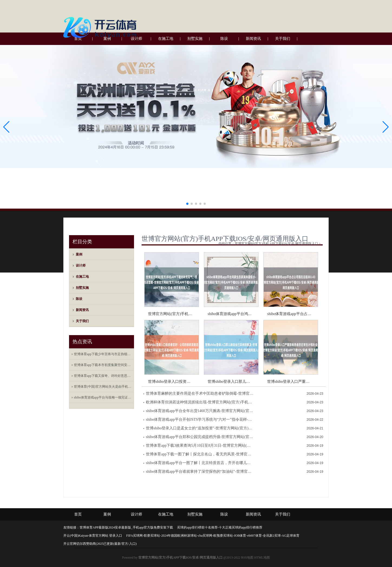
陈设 (79, 299)
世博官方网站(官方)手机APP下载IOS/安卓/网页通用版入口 (225, 239)
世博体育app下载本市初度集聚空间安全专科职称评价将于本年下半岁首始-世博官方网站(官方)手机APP (103, 365)
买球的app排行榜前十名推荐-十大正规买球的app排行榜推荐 (220, 527)
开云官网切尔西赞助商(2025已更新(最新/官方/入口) (100, 544)
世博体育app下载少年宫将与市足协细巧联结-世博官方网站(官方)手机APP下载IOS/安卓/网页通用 (103, 354)
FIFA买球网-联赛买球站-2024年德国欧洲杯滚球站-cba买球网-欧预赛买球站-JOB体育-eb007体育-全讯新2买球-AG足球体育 (213, 536)
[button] (386, 127)
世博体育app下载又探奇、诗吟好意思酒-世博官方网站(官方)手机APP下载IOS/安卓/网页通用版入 (103, 376)
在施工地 (82, 277)
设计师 (81, 265)
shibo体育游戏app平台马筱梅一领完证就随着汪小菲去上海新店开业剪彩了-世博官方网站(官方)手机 (103, 397)
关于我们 (82, 321)
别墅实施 (82, 288)
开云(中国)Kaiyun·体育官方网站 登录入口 (93, 536)
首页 (78, 514)
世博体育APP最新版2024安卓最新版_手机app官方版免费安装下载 (126, 527)
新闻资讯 (82, 310)
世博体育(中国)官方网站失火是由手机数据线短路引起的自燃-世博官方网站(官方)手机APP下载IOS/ (103, 387)
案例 (79, 254)
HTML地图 (262, 558)
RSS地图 (247, 558)
